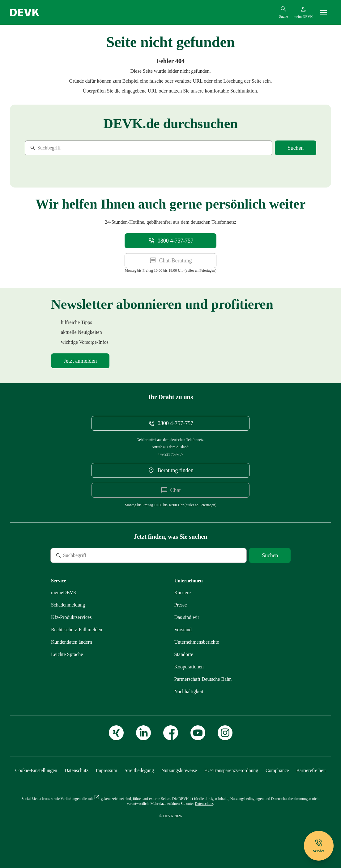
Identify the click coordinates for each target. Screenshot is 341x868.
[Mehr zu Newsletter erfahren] (80, 361)
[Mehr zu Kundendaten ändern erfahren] (72, 642)
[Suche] (67, 148)
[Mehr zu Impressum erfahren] (107, 770)
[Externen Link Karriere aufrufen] (183, 592)
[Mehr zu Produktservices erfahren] (71, 617)
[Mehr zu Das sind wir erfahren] (187, 617)
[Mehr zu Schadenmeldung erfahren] (68, 605)
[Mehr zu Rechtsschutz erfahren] (77, 630)
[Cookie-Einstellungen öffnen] (36, 770)
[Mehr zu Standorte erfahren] (184, 654)
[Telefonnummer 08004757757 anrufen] (170, 241)
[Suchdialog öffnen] (283, 12)
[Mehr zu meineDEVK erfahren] (64, 592)
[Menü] (323, 12)
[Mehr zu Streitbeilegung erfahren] (139, 770)
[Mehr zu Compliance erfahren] (277, 770)
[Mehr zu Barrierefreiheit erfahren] (311, 770)
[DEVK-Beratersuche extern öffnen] (171, 470)
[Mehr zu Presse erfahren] (181, 605)
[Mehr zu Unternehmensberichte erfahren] (197, 642)
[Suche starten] (296, 148)
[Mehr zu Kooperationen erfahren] (189, 667)
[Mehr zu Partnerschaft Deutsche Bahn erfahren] (203, 679)
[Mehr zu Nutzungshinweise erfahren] (179, 770)
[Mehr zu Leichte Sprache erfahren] (67, 654)
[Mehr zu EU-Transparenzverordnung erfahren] (231, 770)
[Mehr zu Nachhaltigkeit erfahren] (189, 691)
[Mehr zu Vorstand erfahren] (183, 630)
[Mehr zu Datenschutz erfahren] (77, 770)
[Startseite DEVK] (25, 12)
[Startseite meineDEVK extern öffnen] (303, 12)
